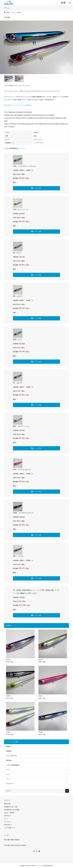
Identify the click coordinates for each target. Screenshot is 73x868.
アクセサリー (10, 784)
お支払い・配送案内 (9, 813)
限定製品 (9, 760)
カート (6, 819)
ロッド (8, 770)
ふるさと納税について (10, 828)
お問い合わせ (7, 816)
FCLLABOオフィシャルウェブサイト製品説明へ (18, 105)
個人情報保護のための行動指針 (12, 810)
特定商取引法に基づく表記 (11, 807)
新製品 (8, 746)
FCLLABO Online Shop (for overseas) (15, 845)
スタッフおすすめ (11, 756)
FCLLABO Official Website (12, 840)
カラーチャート (8, 822)
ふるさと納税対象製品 (13, 765)
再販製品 (9, 751)
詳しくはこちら (22, 148)
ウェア (8, 779)
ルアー (8, 774)
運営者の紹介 (7, 804)
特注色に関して (8, 825)
